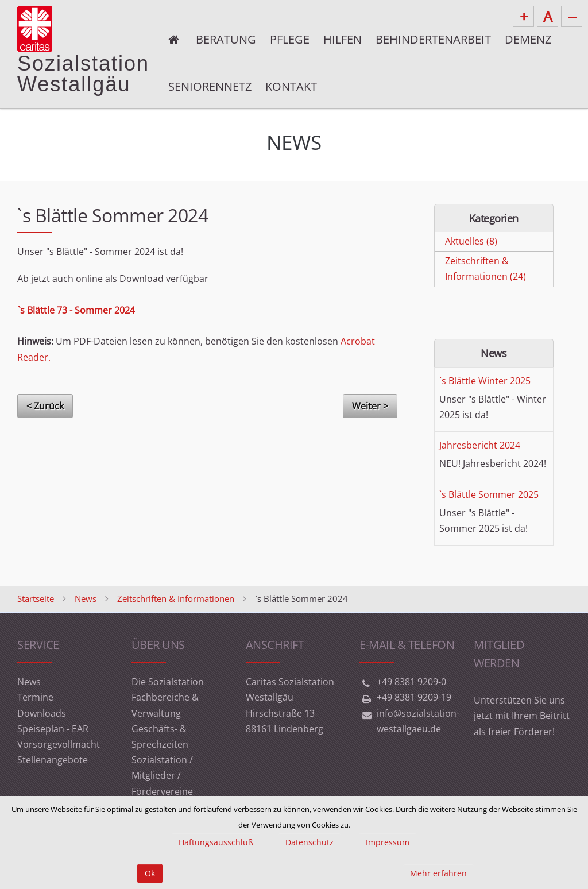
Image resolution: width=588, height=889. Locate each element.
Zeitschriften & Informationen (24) (486, 268)
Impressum (388, 842)
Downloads (42, 713)
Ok (150, 873)
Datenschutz (310, 842)
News (86, 598)
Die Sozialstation (168, 682)
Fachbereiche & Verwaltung (165, 705)
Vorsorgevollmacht (59, 744)
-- (572, 16)
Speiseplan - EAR (53, 729)
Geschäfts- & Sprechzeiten (160, 737)
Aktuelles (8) (471, 241)
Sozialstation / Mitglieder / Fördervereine (162, 775)
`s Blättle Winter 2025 (485, 381)
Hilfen (343, 39)
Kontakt (291, 86)
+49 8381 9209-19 (414, 697)
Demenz (528, 39)
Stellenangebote (53, 760)
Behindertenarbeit (433, 39)
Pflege (290, 39)
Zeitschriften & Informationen (176, 598)
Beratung (226, 39)
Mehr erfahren (438, 873)
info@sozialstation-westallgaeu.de (418, 721)
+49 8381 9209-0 (411, 682)
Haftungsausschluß (216, 842)
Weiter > (370, 406)
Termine (35, 697)
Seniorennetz (210, 86)
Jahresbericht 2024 (480, 445)
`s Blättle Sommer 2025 (489, 494)
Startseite (36, 598)
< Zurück (45, 406)
